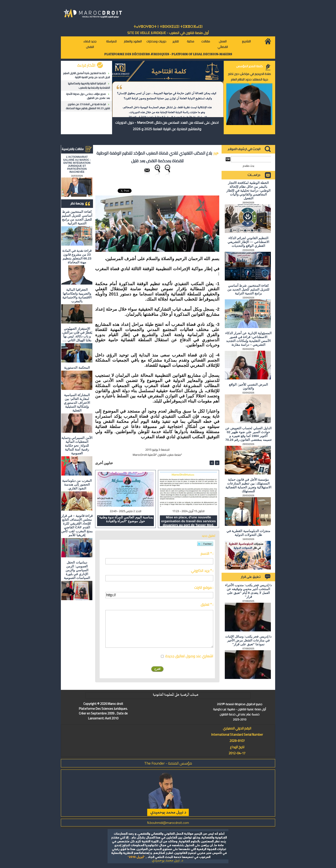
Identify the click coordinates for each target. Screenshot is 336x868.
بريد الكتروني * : (202, 571)
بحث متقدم (248, 166)
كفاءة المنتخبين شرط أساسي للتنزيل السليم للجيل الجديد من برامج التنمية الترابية (87, 75)
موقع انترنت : (204, 588)
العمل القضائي (223, 44)
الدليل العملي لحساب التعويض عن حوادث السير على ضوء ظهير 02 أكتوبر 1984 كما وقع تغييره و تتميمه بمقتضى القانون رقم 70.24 (248, 434)
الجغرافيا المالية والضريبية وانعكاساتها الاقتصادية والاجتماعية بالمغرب (89, 85)
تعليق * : (207, 604)
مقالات (206, 41)
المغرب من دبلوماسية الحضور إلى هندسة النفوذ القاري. (77, 484)
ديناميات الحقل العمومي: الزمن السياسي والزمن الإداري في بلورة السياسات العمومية (77, 570)
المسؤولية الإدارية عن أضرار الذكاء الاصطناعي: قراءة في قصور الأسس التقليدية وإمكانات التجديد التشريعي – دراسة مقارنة (248, 339)
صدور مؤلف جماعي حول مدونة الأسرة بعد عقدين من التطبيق (88, 96)
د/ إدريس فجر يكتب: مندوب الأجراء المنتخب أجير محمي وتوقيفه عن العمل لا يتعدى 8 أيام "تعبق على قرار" (248, 591)
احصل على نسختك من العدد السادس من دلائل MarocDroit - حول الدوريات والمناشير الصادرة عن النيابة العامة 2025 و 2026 (167, 126)
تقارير (176, 41)
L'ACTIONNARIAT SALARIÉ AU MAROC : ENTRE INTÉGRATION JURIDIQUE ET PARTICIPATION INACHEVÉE (77, 164)
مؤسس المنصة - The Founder (168, 763)
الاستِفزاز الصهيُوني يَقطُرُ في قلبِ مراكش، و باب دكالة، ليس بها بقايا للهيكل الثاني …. (77, 334)
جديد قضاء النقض (90, 44)
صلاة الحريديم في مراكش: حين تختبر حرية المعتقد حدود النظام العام (249, 77)
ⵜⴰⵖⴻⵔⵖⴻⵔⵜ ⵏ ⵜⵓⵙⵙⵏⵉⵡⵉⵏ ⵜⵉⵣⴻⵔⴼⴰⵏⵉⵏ (168, 27)
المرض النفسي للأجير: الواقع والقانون (248, 386)
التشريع (246, 41)
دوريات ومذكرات (156, 41)
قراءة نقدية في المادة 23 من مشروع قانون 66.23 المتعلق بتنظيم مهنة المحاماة (88, 106)
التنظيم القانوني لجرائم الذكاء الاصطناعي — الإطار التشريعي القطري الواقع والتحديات (248, 242)
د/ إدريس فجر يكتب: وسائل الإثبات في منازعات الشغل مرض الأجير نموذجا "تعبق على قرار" (248, 640)
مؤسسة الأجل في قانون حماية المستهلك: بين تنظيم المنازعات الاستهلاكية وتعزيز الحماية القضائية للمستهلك (248, 485)
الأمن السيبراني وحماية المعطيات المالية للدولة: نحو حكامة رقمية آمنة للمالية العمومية (77, 445)
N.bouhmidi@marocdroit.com (168, 823)
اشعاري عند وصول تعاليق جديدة (189, 656)
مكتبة (190, 41)
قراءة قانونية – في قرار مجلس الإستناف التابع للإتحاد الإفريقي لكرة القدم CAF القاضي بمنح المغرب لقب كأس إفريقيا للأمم (77, 525)
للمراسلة (111, 41)
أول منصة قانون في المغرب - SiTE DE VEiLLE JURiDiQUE (168, 33)
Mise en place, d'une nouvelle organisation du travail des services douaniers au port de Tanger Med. (188, 521)
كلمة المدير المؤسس (249, 66)
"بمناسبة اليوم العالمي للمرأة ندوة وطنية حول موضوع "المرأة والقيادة (125, 519)
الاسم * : (207, 553)
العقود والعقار (133, 41)
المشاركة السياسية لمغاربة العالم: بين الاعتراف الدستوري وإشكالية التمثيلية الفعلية (77, 403)
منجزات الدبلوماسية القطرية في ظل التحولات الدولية (248, 533)
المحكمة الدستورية (77, 368)
